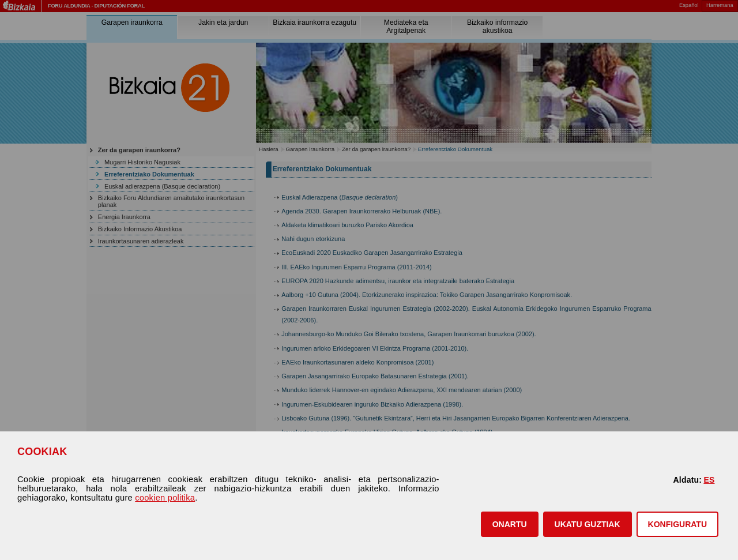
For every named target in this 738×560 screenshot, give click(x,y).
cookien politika (165, 498)
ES (709, 480)
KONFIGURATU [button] (677, 524)
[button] (510, 524)
